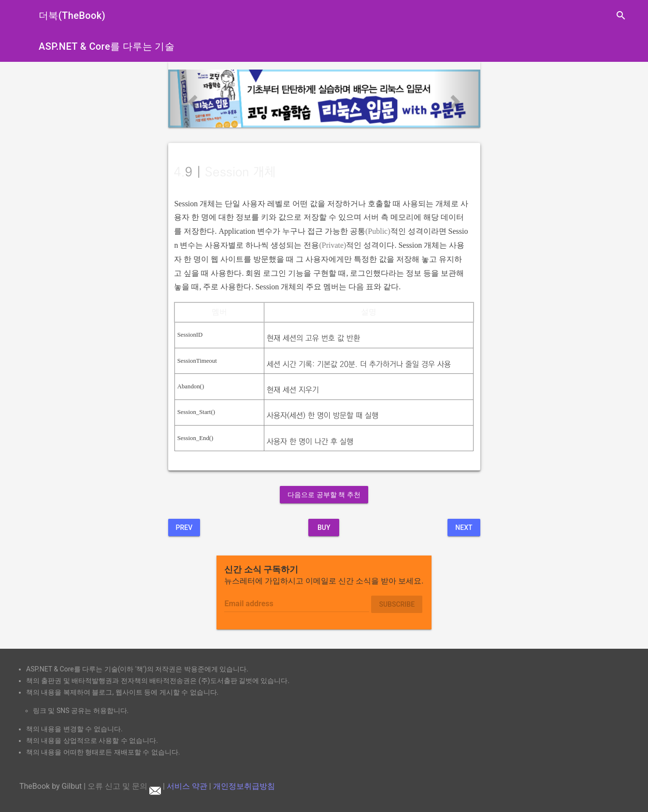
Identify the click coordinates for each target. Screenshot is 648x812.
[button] (192, 99)
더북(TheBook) (72, 15)
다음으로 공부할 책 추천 (324, 495)
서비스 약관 (187, 786)
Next (464, 527)
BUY (324, 527)
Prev (184, 527)
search (621, 15)
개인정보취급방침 (244, 786)
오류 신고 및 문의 (124, 786)
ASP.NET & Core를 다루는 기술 (107, 46)
